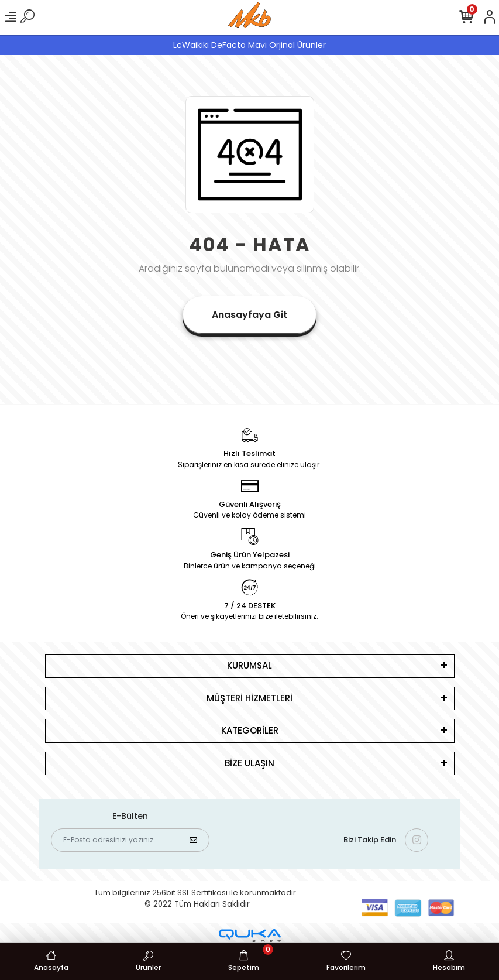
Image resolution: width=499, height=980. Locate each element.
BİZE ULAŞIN (249, 763)
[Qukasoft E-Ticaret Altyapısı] (250, 936)
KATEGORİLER (250, 730)
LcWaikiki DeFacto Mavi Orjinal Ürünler (249, 45)
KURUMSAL (249, 665)
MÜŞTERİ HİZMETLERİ (249, 698)
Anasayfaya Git (249, 315)
